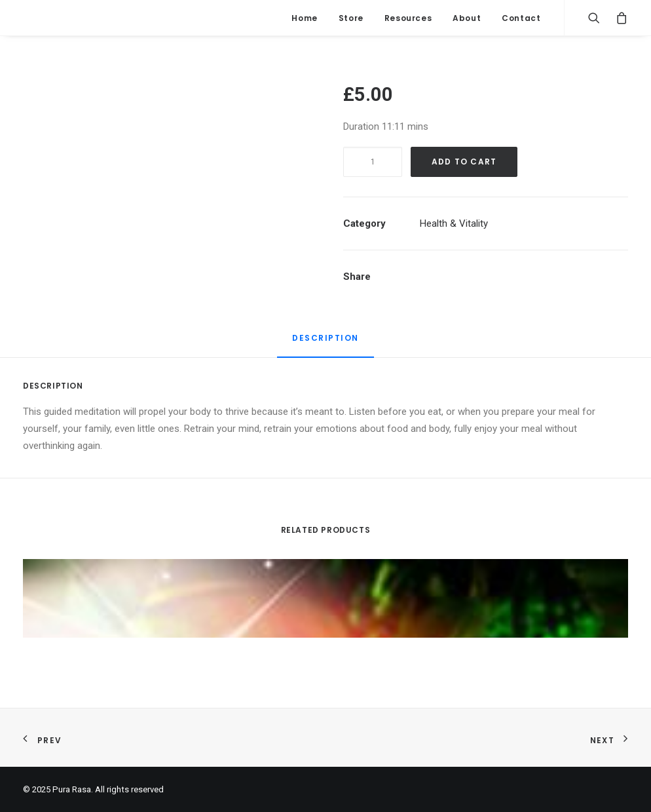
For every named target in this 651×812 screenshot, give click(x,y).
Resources (408, 18)
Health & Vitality (454, 223)
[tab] (325, 344)
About (467, 18)
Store (351, 18)
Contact (521, 18)
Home (304, 18)
